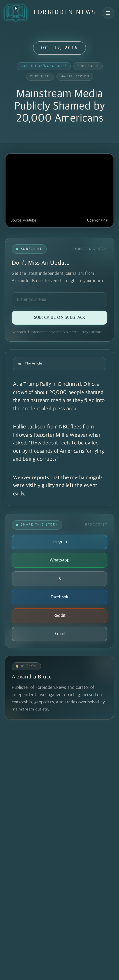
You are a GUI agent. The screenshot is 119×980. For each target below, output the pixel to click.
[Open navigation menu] (108, 13)
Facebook (60, 597)
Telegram (60, 542)
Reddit (60, 615)
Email (60, 634)
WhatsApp (60, 560)
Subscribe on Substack (60, 318)
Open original (98, 220)
